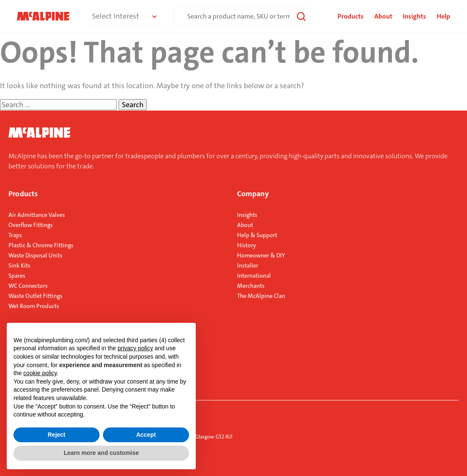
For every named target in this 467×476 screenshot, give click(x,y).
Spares (17, 276)
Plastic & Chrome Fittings (41, 245)
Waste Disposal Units (35, 255)
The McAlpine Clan (261, 296)
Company (253, 194)
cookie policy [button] (40, 373)
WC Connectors (28, 286)
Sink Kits (19, 265)
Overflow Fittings (31, 225)
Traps (15, 235)
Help (443, 16)
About (383, 16)
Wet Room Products (34, 306)
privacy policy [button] (135, 348)
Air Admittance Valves (37, 215)
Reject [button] (57, 435)
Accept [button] (146, 435)
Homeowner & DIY (261, 255)
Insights (414, 16)
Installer (248, 265)
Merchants (251, 286)
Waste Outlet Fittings (35, 296)
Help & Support (257, 235)
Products (23, 194)
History (247, 245)
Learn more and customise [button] (101, 453)
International (254, 276)
